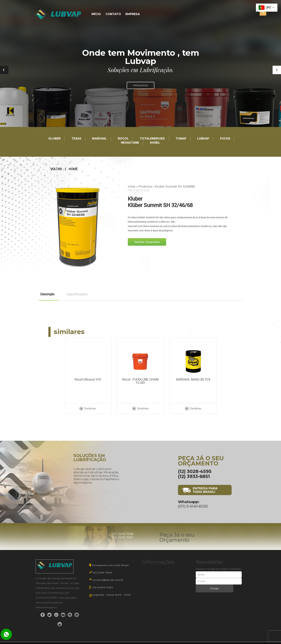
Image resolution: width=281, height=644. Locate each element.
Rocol (123, 139)
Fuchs (225, 139)
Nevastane (130, 143)
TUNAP (181, 139)
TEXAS (76, 139)
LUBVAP (203, 139)
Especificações (77, 294)
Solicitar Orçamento (147, 242)
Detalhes (90, 408)
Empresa (133, 14)
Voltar (56, 169)
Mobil (155, 143)
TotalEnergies (152, 139)
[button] (277, 70)
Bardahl (99, 139)
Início (96, 14)
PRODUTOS (140, 85)
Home (73, 169)
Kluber (55, 139)
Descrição (47, 294)
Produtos (145, 187)
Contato (113, 14)
